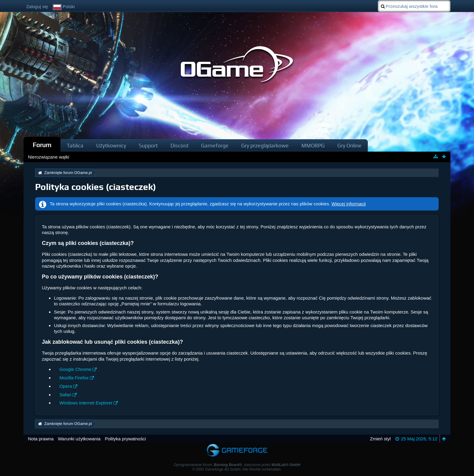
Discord (179, 145)
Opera (66, 386)
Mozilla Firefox (74, 378)
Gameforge (215, 145)
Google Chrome (75, 369)
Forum (42, 145)
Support (148, 145)
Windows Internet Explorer (86, 403)
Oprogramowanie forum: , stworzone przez (237, 465)
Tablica (75, 145)
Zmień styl (380, 439)
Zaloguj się (37, 6)
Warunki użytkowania (79, 439)
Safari (65, 395)
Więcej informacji (349, 204)
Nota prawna (41, 439)
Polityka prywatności (125, 439)
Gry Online (349, 145)
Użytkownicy (111, 145)
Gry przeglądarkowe (265, 145)
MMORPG (313, 145)
